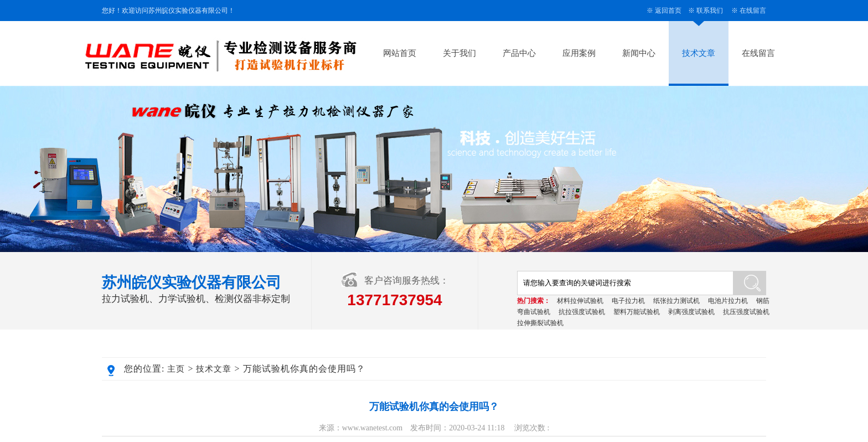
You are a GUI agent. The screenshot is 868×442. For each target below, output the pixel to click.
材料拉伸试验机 (580, 301)
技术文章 (699, 53)
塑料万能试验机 (637, 312)
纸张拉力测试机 (676, 301)
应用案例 (579, 53)
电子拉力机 (628, 301)
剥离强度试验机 (691, 312)
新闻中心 (639, 53)
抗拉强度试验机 (582, 312)
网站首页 (400, 53)
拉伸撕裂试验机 (540, 323)
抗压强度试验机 (746, 312)
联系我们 (710, 11)
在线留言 (753, 11)
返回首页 (668, 11)
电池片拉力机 (728, 301)
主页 (176, 369)
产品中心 (519, 53)
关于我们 (459, 53)
